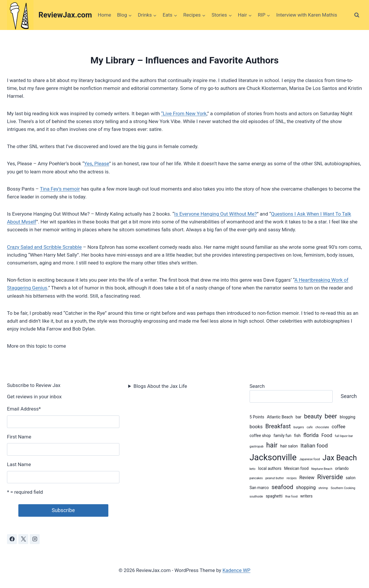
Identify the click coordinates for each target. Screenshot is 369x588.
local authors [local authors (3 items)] (270, 468)
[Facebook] (12, 539)
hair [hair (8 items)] (272, 445)
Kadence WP (236, 570)
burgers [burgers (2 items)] (299, 427)
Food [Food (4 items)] (327, 435)
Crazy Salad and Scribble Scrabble (44, 247)
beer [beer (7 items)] (331, 416)
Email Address (24, 409)
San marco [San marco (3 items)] (259, 488)
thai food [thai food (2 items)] (291, 496)
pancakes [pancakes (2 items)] (256, 478)
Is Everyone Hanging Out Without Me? (216, 214)
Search (257, 386)
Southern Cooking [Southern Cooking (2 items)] (343, 488)
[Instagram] (35, 539)
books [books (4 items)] (256, 427)
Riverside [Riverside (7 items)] (330, 477)
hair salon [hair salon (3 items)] (289, 446)
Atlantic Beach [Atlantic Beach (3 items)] (280, 417)
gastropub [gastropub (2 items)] (257, 446)
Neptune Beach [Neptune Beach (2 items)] (322, 469)
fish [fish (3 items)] (297, 436)
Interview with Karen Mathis (307, 15)
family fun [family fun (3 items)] (282, 436)
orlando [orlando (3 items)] (342, 468)
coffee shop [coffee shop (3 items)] (260, 436)
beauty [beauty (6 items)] (313, 416)
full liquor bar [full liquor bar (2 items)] (344, 436)
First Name (19, 437)
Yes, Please (97, 164)
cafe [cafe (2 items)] (310, 427)
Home (105, 15)
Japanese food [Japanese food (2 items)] (309, 459)
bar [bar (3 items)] (299, 417)
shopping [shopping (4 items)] (306, 487)
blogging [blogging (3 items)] (347, 417)
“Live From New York (184, 113)
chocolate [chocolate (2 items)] (322, 427)
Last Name (19, 464)
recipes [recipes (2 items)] (292, 478)
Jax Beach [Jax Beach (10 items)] (340, 458)
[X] (23, 539)
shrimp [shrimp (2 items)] (323, 488)
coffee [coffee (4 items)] (339, 427)
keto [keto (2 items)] (253, 469)
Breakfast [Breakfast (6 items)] (278, 426)
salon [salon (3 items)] (351, 478)
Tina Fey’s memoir (60, 189)
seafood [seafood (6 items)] (282, 487)
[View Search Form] (357, 15)
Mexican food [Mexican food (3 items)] (296, 468)
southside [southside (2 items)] (256, 496)
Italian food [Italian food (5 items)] (314, 446)
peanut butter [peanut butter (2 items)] (274, 478)
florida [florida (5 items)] (311, 435)
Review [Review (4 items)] (307, 478)
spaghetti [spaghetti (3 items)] (274, 496)
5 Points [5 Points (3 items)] (257, 417)
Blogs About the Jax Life (160, 386)
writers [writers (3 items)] (306, 496)
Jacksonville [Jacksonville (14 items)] (273, 457)
